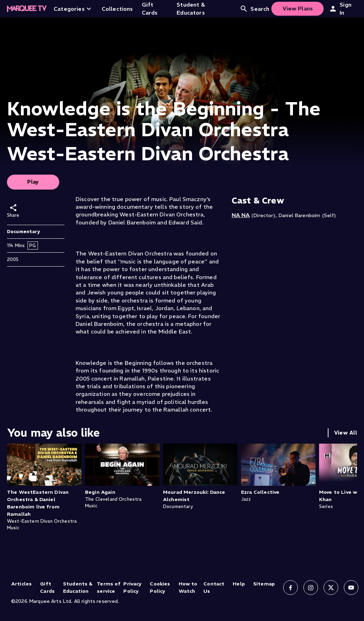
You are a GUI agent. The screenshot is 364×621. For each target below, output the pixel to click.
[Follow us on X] (331, 588)
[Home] (27, 9)
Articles (21, 584)
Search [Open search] (254, 9)
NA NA (241, 215)
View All (346, 433)
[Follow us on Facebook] (291, 588)
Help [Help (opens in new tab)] (239, 584)
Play (33, 182)
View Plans (298, 8)
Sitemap (264, 584)
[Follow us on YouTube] (351, 588)
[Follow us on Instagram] (311, 588)
